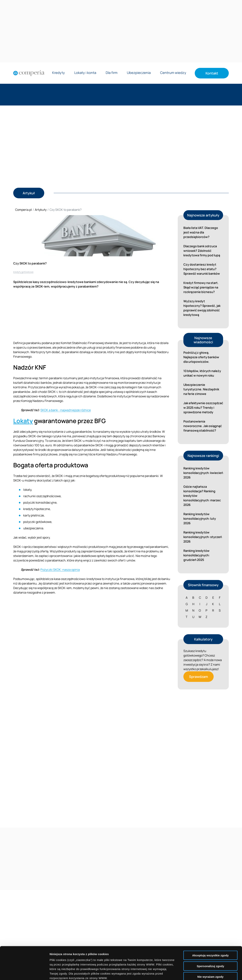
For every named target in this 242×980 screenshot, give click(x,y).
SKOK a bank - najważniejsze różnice (66, 410)
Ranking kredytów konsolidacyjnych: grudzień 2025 (197, 555)
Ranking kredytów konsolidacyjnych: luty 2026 (200, 519)
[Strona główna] (29, 73)
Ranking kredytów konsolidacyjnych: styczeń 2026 (203, 537)
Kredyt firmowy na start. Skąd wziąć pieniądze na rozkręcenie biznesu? (201, 287)
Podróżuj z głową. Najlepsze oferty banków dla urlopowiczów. (201, 357)
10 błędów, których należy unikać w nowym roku (202, 373)
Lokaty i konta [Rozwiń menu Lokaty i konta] (85, 73)
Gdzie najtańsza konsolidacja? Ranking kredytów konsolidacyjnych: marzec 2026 (202, 496)
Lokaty (23, 421)
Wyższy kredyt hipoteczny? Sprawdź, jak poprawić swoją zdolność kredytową (202, 308)
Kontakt (212, 73)
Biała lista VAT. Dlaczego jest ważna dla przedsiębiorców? (201, 232)
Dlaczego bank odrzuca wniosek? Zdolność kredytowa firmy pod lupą (202, 251)
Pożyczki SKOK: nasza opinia (60, 570)
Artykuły (41, 210)
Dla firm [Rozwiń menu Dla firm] (112, 73)
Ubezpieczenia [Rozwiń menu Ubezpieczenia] (139, 73)
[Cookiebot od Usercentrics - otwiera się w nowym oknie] (24, 973)
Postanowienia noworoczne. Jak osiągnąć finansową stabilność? (203, 426)
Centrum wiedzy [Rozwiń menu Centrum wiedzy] (173, 73)
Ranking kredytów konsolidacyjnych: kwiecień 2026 (203, 473)
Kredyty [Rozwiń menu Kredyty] (59, 73)
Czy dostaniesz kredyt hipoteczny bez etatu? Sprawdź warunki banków (202, 269)
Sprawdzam (199, 677)
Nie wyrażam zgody (210, 943)
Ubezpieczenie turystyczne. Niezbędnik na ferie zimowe (201, 389)
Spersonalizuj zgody (210, 932)
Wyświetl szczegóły (215, 973)
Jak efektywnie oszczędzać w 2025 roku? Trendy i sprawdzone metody (203, 408)
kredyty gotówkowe (23, 272)
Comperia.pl (23, 210)
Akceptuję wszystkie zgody (210, 921)
